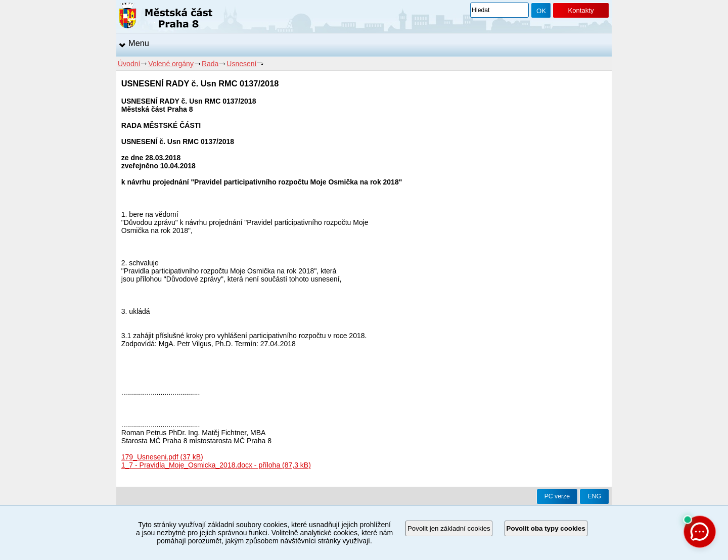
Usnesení (241, 64)
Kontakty (581, 10)
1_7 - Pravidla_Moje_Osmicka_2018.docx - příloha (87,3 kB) (216, 465)
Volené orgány (171, 64)
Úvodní (129, 64)
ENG (594, 496)
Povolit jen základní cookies (449, 528)
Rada (210, 64)
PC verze (557, 496)
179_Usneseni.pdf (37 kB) (162, 457)
